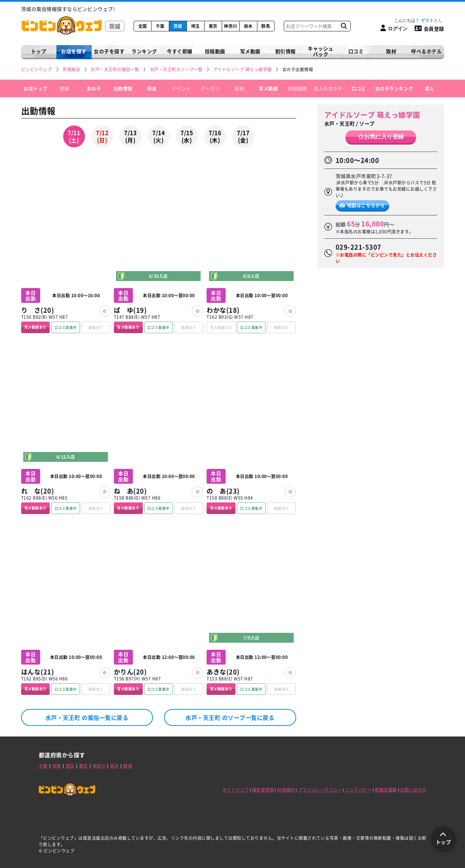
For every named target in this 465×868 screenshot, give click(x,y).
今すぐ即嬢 (180, 51)
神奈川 (231, 26)
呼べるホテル (426, 51)
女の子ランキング (394, 88)
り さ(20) (38, 310)
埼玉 (195, 26)
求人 (430, 88)
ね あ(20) (130, 491)
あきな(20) (223, 672)
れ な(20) (38, 491)
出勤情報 (123, 88)
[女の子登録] (105, 311)
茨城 (178, 26)
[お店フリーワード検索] (344, 26)
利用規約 (286, 790)
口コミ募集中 (66, 327)
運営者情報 (263, 790)
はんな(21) (38, 672)
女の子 (94, 88)
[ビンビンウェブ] (37, 70)
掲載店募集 (386, 790)
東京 (213, 26)
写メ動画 (250, 51)
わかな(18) (223, 310)
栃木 (248, 26)
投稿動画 (215, 51)
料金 (152, 88)
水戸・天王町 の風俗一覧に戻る (87, 717)
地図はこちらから (362, 205)
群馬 (266, 26)
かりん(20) (130, 672)
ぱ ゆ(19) (130, 310)
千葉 (160, 26)
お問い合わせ (413, 790)
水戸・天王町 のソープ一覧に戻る (230, 717)
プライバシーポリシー (320, 790)
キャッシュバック (321, 51)
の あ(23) (223, 491)
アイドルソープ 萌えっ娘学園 (372, 115)
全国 (143, 26)
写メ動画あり (35, 327)
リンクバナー (358, 790)
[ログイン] (394, 28)
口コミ (356, 51)
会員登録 (429, 29)
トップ (39, 51)
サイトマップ (236, 790)
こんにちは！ (418, 20)
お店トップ (36, 88)
